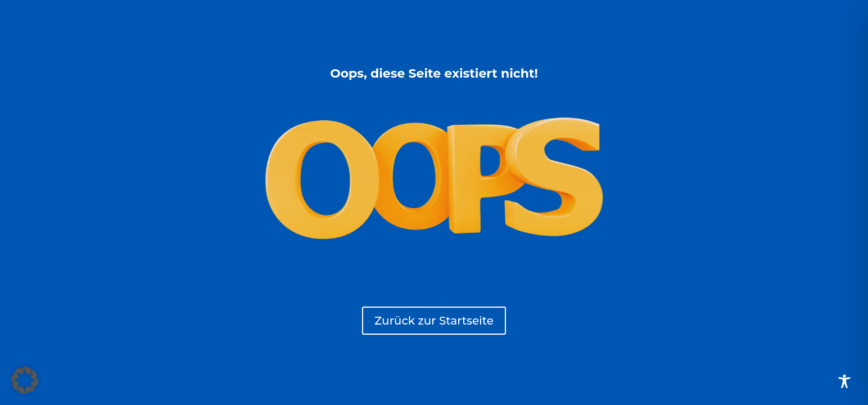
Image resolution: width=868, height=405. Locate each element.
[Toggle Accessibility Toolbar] (844, 381)
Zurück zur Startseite (434, 321)
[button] (25, 380)
